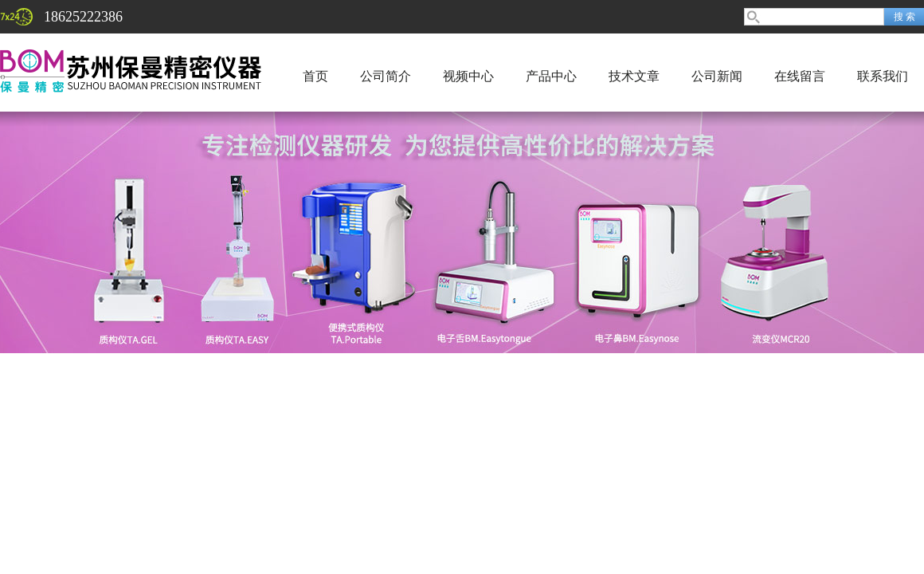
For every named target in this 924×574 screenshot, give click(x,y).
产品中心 (551, 76)
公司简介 (386, 76)
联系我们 (883, 76)
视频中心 (468, 76)
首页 (315, 76)
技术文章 (634, 76)
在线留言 (800, 76)
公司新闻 (717, 76)
